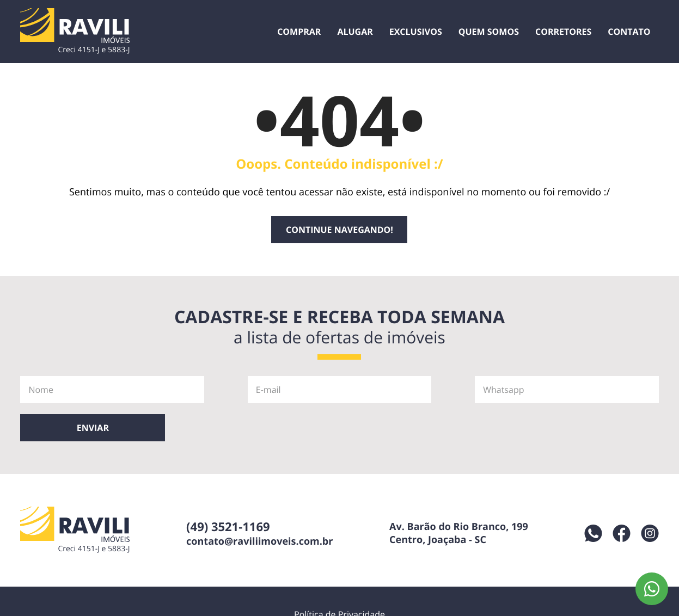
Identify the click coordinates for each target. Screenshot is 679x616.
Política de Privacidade (339, 576)
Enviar (631, 390)
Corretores (563, 32)
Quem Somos (489, 32)
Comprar (299, 32)
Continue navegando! (339, 230)
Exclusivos (416, 32)
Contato (629, 32)
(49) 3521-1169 (228, 489)
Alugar (355, 32)
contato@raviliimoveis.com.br (259, 503)
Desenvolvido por (400, 599)
